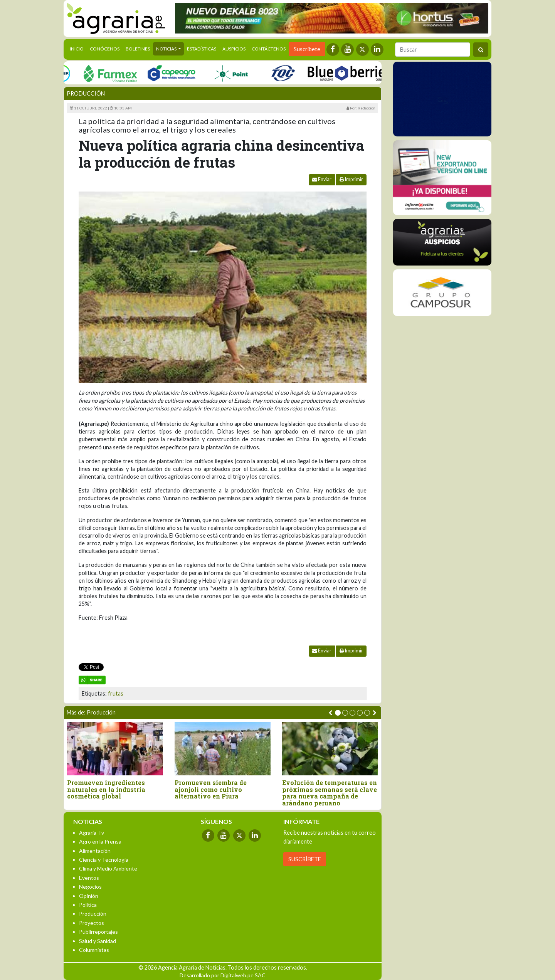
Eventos (89, 878)
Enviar (322, 179)
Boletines (138, 49)
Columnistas (94, 950)
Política (88, 905)
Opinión (89, 896)
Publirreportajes (98, 932)
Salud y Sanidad (98, 941)
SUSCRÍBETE (305, 859)
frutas (116, 693)
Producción (86, 93)
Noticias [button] (167, 49)
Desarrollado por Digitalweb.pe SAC (223, 975)
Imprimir (351, 179)
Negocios (90, 887)
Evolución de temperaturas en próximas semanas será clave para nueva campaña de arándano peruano (330, 793)
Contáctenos (269, 49)
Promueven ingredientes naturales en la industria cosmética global (106, 789)
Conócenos (105, 49)
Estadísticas (202, 49)
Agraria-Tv (92, 833)
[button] (338, 713)
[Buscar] (433, 50)
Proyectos (92, 923)
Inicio (78, 48)
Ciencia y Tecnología (104, 860)
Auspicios (234, 49)
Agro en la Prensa (100, 841)
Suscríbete (307, 49)
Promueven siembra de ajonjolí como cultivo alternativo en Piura (211, 789)
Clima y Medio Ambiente (108, 868)
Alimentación (95, 851)
